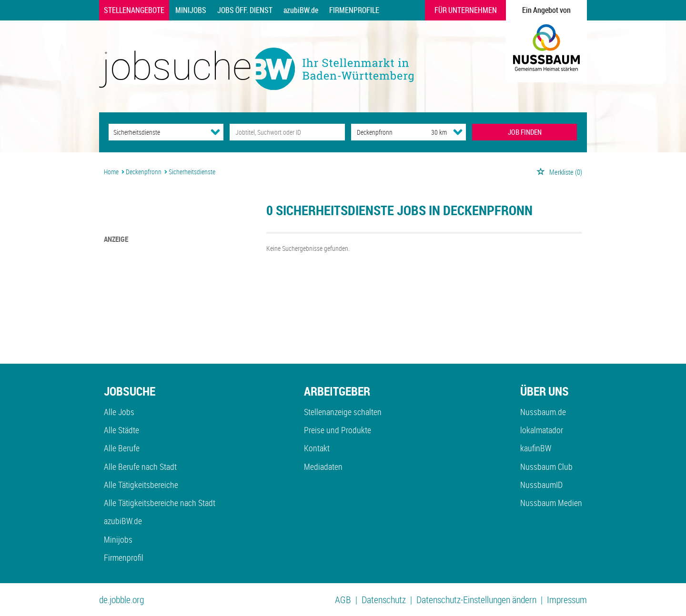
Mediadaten (323, 467)
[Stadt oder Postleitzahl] (382, 132)
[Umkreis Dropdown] (458, 132)
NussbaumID (541, 485)
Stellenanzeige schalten (343, 412)
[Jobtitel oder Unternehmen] (287, 132)
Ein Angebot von (546, 10)
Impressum (567, 600)
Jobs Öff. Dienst (245, 10)
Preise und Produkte (338, 430)
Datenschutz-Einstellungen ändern (476, 600)
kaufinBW (536, 448)
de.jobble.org (121, 600)
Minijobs (191, 10)
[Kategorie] (156, 132)
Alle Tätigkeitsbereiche (141, 485)
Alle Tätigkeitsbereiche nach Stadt (160, 503)
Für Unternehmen (466, 10)
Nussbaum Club (546, 467)
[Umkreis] (430, 132)
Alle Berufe (122, 448)
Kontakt (317, 448)
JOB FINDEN (525, 132)
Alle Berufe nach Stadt (140, 467)
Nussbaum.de (543, 412)
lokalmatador (542, 430)
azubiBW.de (301, 10)
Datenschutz (384, 600)
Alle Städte (121, 430)
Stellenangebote (134, 10)
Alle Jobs (119, 412)
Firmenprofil (124, 557)
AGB (343, 600)
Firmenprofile (354, 10)
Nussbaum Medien (551, 503)
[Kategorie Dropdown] (215, 132)
